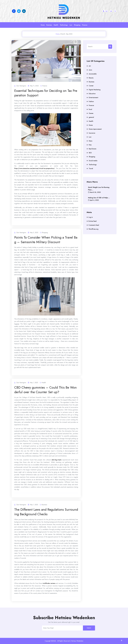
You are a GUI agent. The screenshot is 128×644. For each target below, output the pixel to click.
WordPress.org (93, 229)
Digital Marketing (95, 90)
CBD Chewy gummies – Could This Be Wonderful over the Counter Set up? (45, 390)
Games (91, 113)
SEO (90, 153)
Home (43, 25)
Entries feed (92, 221)
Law (71, 25)
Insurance (92, 133)
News (91, 141)
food (90, 109)
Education (92, 94)
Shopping (77, 25)
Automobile (93, 74)
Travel (91, 169)
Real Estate (92, 149)
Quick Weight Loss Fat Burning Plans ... (99, 189)
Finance (85, 25)
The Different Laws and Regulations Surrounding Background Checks (46, 512)
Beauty (91, 78)
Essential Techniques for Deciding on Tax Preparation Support (46, 93)
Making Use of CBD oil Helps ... (99, 198)
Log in (91, 217)
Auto (90, 70)
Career (91, 86)
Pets (90, 145)
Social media (93, 161)
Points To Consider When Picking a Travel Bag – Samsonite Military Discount (46, 240)
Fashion (91, 101)
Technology (64, 25)
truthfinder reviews (49, 583)
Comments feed (94, 225)
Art (90, 66)
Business (49, 25)
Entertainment (94, 98)
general (91, 117)
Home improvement (95, 129)
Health (56, 25)
